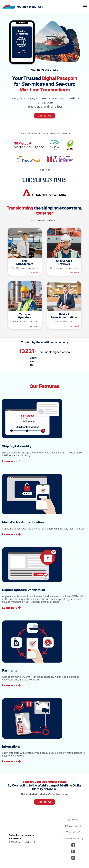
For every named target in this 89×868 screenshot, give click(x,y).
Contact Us (45, 116)
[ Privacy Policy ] (73, 826)
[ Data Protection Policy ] (73, 839)
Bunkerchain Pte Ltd (25, 842)
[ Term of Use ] (73, 832)
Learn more (34, 273)
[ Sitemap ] (73, 820)
